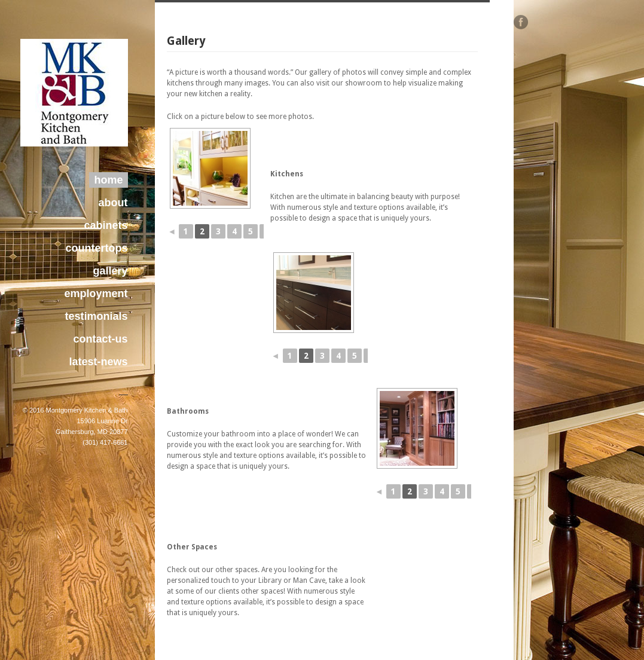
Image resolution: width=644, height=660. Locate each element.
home (108, 180)
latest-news (98, 362)
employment (96, 294)
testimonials (96, 316)
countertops (96, 248)
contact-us (100, 339)
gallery (110, 271)
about (113, 203)
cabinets (106, 225)
